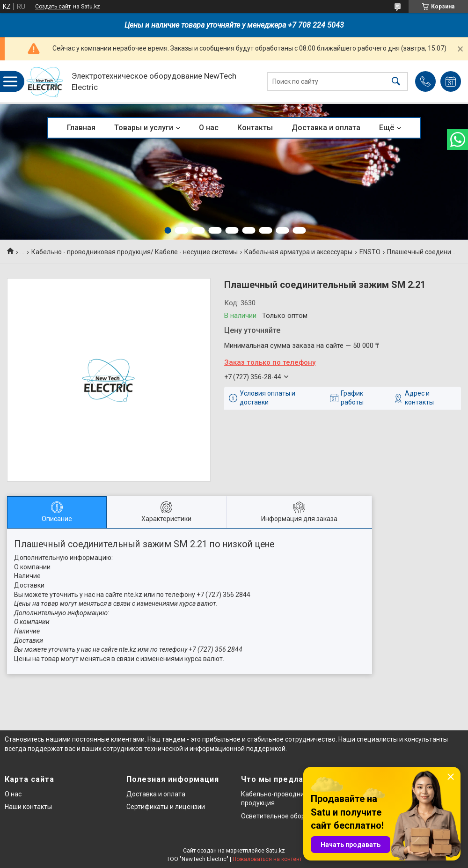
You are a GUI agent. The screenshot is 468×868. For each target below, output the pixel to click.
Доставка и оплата (326, 128)
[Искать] (396, 82)
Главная (81, 128)
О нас (209, 128)
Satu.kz (275, 851)
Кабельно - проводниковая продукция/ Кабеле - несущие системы (135, 252)
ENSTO (370, 252)
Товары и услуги (144, 128)
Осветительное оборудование (288, 816)
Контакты (255, 128)
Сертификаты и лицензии (166, 807)
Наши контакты (28, 807)
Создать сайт (53, 7)
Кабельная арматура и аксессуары (298, 252)
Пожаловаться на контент (267, 859)
